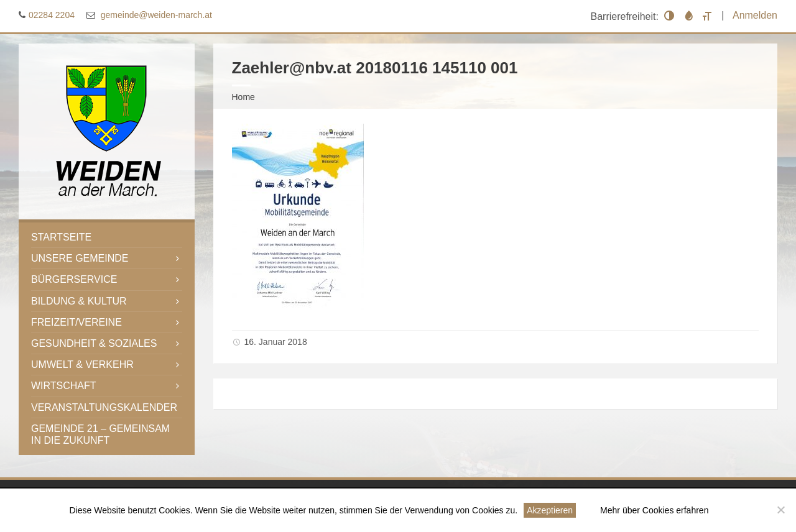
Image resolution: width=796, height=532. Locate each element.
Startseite (61, 237)
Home (243, 97)
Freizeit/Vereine (76, 322)
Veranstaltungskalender (104, 407)
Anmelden (755, 15)
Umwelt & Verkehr (82, 365)
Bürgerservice (74, 279)
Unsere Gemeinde (80, 258)
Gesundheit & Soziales (94, 343)
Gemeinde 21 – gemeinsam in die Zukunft (100, 434)
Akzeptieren (550, 510)
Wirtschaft (64, 386)
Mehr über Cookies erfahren (654, 510)
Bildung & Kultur (79, 301)
